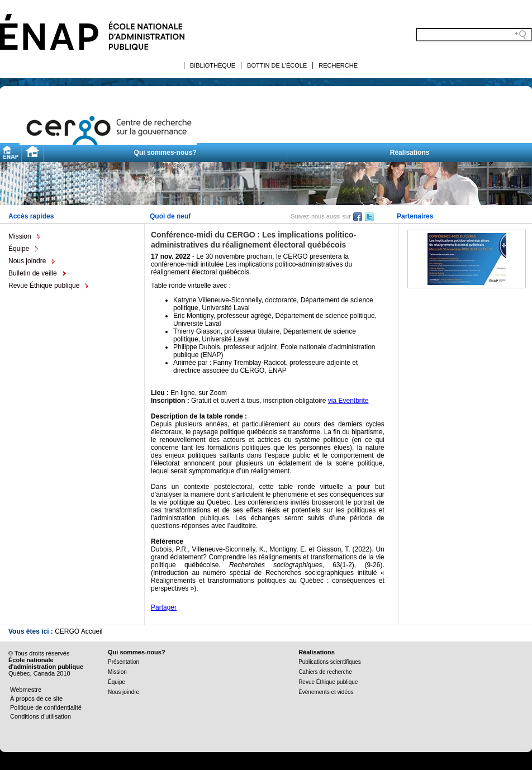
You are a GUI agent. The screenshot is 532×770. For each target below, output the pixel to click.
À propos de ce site (36, 698)
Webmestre (26, 690)
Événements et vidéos (326, 692)
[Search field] (474, 35)
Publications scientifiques (330, 662)
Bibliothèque (213, 65)
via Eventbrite (348, 401)
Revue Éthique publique (44, 286)
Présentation (123, 662)
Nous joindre (27, 261)
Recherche (338, 65)
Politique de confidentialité (46, 707)
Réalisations (410, 153)
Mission (20, 236)
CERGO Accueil (79, 631)
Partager (164, 607)
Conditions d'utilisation (41, 716)
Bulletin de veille (33, 273)
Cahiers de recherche (325, 672)
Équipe (19, 249)
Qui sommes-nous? (165, 153)
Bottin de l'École (277, 65)
